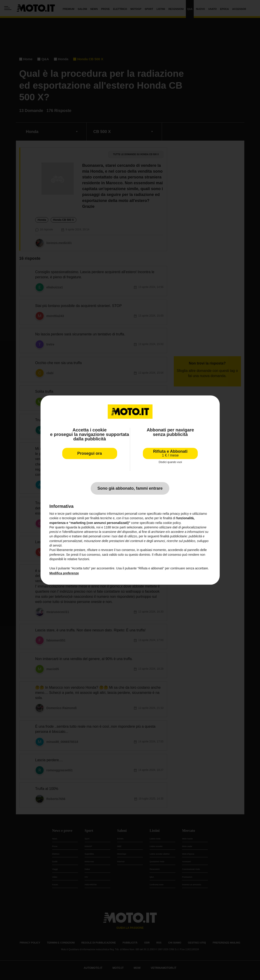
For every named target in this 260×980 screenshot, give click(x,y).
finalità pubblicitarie (173, 536)
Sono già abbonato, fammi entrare (130, 488)
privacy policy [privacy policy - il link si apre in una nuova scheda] (179, 514)
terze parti (119, 527)
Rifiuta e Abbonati (170, 453)
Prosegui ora (90, 453)
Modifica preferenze (64, 573)
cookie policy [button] (172, 523)
